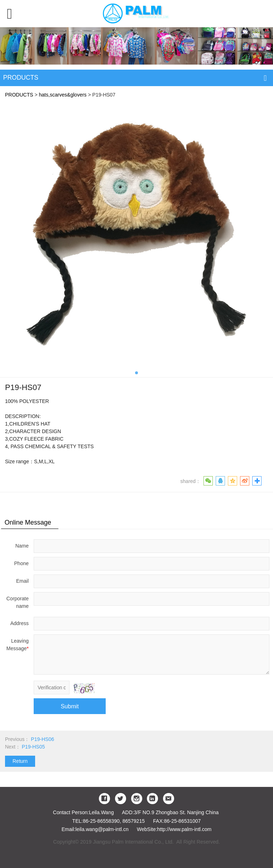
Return (20, 761)
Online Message (28, 522)
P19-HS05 (33, 747)
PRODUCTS (19, 95)
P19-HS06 (42, 739)
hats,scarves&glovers (63, 95)
